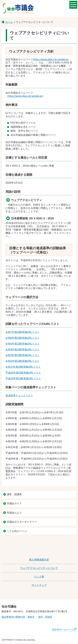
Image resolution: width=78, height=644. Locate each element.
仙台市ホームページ (63, 629)
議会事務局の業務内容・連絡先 (18, 617)
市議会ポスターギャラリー (22, 522)
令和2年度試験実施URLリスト (23, 361)
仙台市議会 (18, 8)
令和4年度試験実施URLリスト (23, 350)
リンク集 (39, 577)
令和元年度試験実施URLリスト (23, 367)
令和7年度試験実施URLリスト (23, 332)
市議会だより (14, 513)
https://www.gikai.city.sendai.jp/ (51, 59)
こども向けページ (17, 531)
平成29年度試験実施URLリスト (23, 378)
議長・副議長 (14, 494)
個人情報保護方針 (39, 560)
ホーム (9, 22)
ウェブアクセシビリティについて (39, 568)
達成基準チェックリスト (19, 395)
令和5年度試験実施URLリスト (23, 344)
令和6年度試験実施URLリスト (23, 338)
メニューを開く (73, 4)
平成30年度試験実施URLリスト (23, 373)
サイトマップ (39, 585)
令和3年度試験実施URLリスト (23, 355)
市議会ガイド (14, 503)
